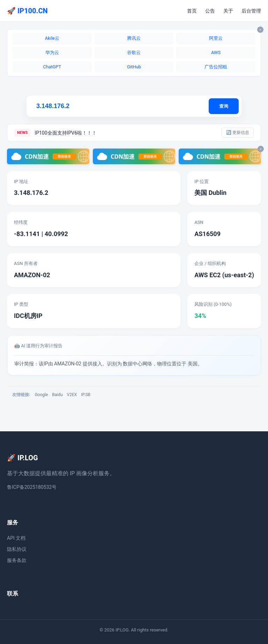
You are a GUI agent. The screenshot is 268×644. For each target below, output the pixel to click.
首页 (192, 11)
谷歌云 (134, 52)
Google (41, 395)
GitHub (134, 67)
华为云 (52, 52)
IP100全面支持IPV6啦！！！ (66, 133)
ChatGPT (52, 67)
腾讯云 (134, 38)
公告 (210, 11)
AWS (216, 52)
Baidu (57, 395)
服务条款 (17, 560)
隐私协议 (17, 549)
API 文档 (16, 538)
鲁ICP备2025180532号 (32, 487)
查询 (224, 106)
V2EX (72, 395)
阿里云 (216, 38)
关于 (228, 11)
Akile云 (52, 38)
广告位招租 (216, 67)
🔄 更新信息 (238, 132)
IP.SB (86, 395)
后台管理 (251, 11)
